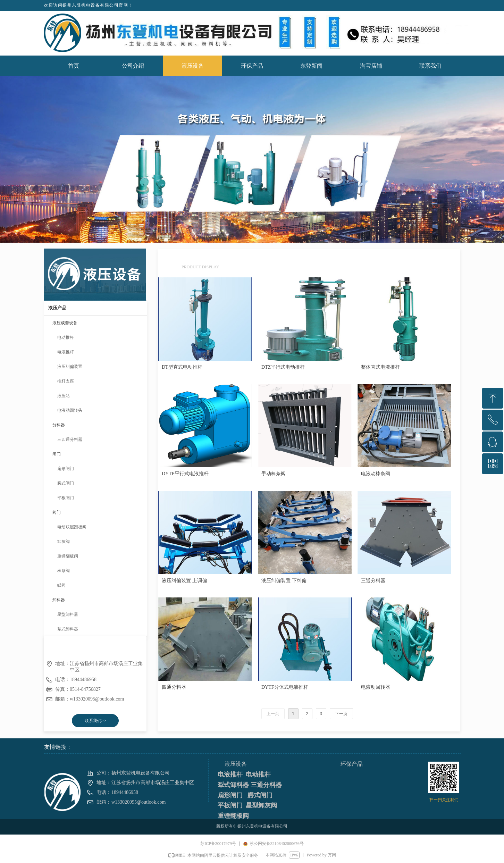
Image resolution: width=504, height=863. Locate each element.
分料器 (59, 425)
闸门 (57, 454)
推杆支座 (66, 381)
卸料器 (59, 600)
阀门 (57, 512)
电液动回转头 (70, 410)
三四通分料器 (70, 439)
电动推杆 (66, 337)
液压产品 (57, 308)
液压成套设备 (65, 323)
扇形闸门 (66, 469)
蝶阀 (61, 585)
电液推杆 (66, 352)
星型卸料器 (68, 614)
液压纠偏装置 (70, 367)
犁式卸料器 (68, 629)
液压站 (64, 396)
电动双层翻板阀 (72, 527)
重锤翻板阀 (68, 556)
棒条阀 (64, 571)
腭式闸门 (66, 483)
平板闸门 (66, 498)
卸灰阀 (64, 542)
